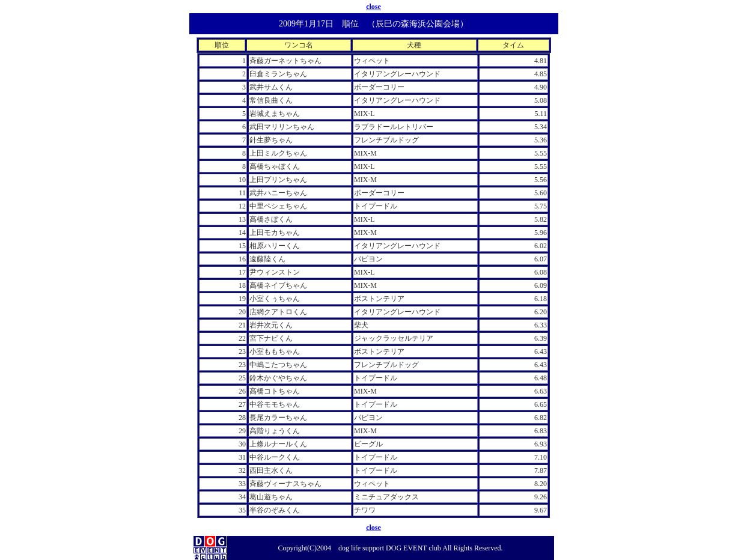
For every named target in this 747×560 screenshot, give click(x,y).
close (374, 7)
